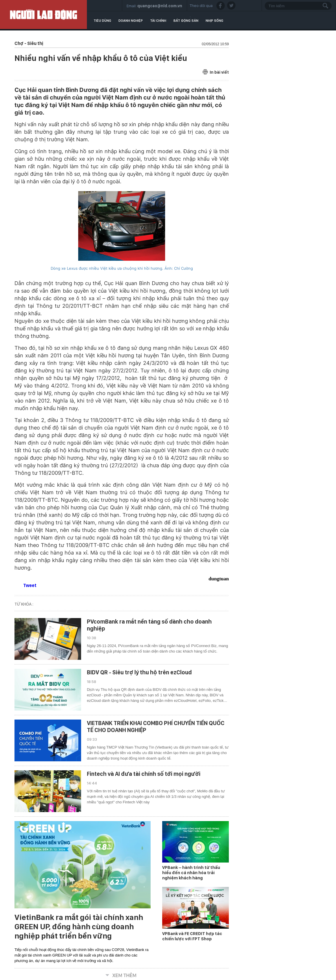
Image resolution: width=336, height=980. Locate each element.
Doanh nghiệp (131, 21)
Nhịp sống (214, 21)
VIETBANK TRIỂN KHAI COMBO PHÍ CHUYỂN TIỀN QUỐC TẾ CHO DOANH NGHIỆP (156, 727)
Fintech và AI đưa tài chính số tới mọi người (144, 774)
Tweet (30, 585)
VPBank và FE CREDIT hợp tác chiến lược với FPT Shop (192, 936)
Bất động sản (186, 21)
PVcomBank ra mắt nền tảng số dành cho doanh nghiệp (149, 625)
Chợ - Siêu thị (29, 43)
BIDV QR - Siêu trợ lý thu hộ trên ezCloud (139, 672)
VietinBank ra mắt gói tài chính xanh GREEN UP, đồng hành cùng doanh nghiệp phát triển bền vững (79, 927)
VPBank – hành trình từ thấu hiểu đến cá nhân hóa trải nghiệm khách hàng (191, 873)
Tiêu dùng (102, 21)
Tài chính (158, 21)
